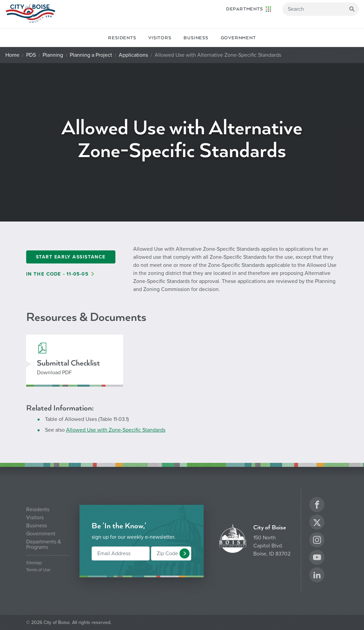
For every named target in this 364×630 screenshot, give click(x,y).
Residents (122, 38)
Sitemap (34, 563)
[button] (185, 553)
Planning (53, 55)
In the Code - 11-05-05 (57, 274)
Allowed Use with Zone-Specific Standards (116, 430)
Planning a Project (91, 55)
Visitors (160, 38)
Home (12, 55)
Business (196, 38)
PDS (31, 55)
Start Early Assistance (71, 257)
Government (238, 38)
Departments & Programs (44, 544)
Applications (133, 55)
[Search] (321, 9)
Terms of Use (38, 570)
